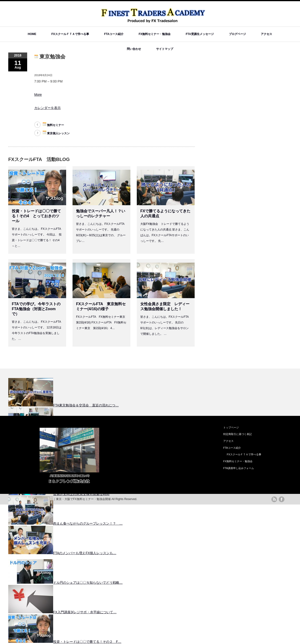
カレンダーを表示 (47, 108)
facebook (282, 499)
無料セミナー (53, 124)
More (38, 95)
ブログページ (237, 34)
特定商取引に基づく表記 (238, 434)
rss (274, 499)
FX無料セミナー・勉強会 (155, 34)
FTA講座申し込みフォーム (239, 468)
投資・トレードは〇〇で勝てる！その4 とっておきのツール (36, 216)
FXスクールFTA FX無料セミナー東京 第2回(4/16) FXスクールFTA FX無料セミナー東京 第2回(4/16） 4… (102, 322)
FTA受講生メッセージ (200, 34)
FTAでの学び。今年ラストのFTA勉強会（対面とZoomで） (36, 309)
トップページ (231, 427)
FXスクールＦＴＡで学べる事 (70, 34)
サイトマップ (165, 49)
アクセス (266, 34)
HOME (32, 34)
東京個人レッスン (56, 133)
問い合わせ (134, 49)
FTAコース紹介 (114, 34)
